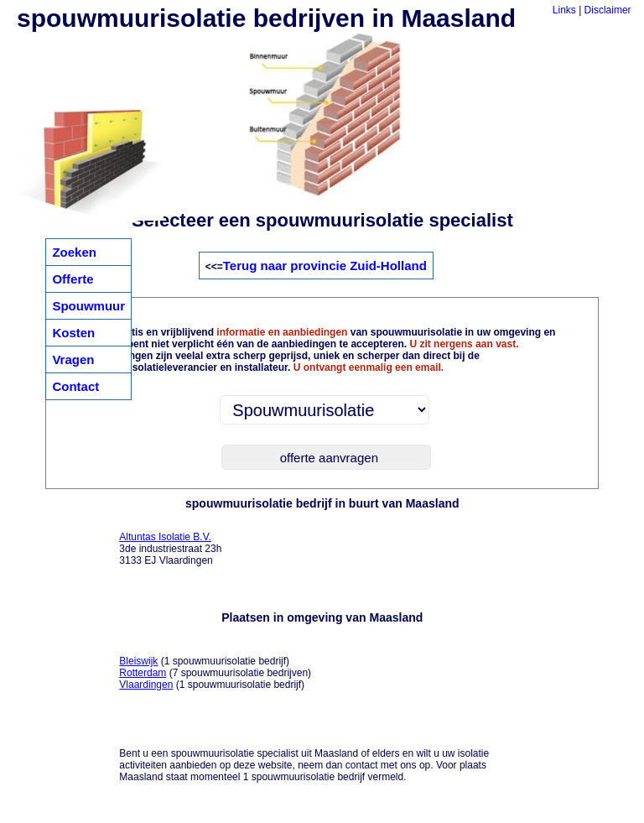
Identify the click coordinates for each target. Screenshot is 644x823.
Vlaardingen (146, 685)
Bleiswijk (138, 661)
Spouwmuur (88, 306)
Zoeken (74, 252)
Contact (75, 386)
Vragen (73, 359)
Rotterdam (143, 673)
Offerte (73, 279)
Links (564, 10)
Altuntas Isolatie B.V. (165, 537)
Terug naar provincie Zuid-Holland (325, 266)
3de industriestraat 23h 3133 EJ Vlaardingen (170, 549)
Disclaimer (608, 10)
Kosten (73, 333)
